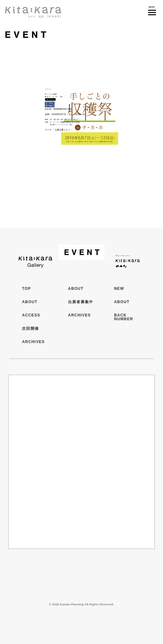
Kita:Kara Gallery (35, 260)
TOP (26, 289)
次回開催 (30, 328)
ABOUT (30, 302)
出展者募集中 (81, 302)
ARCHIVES (33, 342)
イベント (64, 35)
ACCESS (31, 315)
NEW (119, 289)
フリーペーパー (128, 260)
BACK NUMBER (124, 317)
